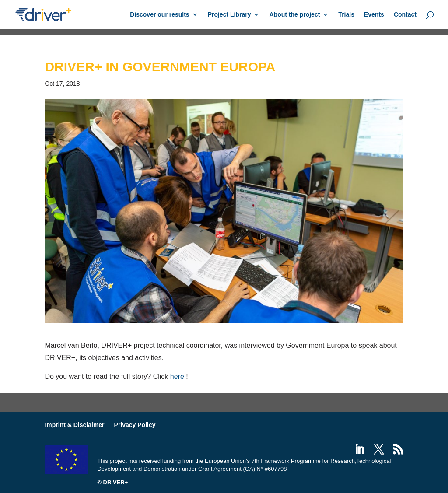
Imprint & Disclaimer (74, 425)
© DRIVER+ (112, 482)
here (177, 376)
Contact (405, 15)
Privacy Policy (135, 425)
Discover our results (159, 15)
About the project (294, 15)
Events (374, 15)
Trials (346, 15)
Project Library (229, 15)
